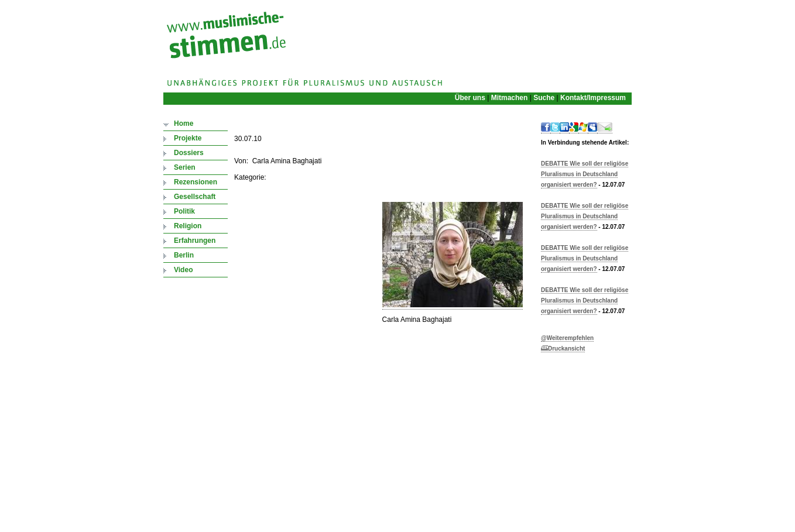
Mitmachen (510, 98)
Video (183, 270)
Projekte (188, 138)
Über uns (470, 98)
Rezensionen (196, 182)
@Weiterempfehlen (567, 338)
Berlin (184, 255)
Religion (188, 226)
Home (184, 123)
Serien (185, 167)
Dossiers (189, 153)
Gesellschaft (195, 197)
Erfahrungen (195, 241)
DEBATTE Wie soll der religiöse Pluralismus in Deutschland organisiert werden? (585, 174)
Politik (184, 211)
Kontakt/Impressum (593, 98)
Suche (544, 98)
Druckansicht (563, 349)
